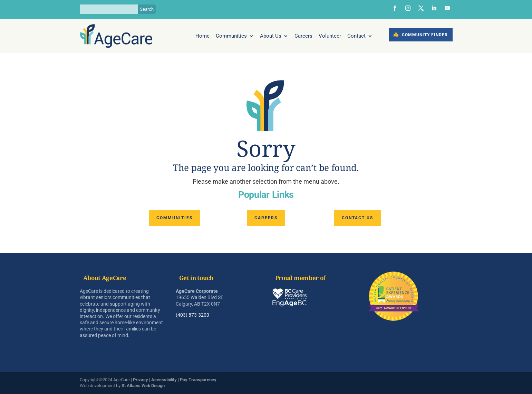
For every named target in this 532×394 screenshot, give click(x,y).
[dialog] (519, 380)
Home (202, 36)
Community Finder (425, 35)
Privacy (141, 380)
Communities (231, 36)
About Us (271, 36)
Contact (356, 36)
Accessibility (164, 380)
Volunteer (330, 36)
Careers (303, 36)
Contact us (357, 218)
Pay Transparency (198, 380)
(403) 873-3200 (192, 315)
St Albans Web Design (143, 386)
